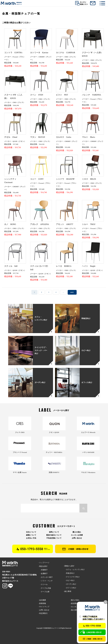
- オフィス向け (70, 588)
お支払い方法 (31, 538)
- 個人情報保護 (76, 610)
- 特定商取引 (43, 613)
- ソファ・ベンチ (46, 581)
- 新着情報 (42, 603)
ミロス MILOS (90, 179)
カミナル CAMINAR (66, 53)
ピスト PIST (63, 95)
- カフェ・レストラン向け (74, 570)
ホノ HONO (10, 224)
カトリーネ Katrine (39, 53)
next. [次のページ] (72, 292)
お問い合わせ (77, 538)
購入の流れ (77, 532)
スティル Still (11, 266)
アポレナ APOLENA (40, 224)
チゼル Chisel (11, 137)
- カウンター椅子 (46, 577)
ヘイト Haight (89, 266)
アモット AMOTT (65, 224)
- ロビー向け (69, 580)
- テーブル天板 (45, 588)
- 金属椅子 (43, 574)
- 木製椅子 (43, 570)
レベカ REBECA (64, 266)
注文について (31, 532)
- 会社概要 (42, 600)
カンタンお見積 (77, 535)
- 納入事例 (67, 591)
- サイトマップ (44, 607)
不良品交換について (54, 538)
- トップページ (44, 563)
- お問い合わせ (44, 610)
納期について (31, 535)
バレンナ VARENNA (92, 95)
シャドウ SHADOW (65, 179)
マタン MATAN (38, 137)
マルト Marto (89, 137)
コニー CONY (37, 179)
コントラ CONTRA (13, 53)
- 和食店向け (69, 573)
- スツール (43, 584)
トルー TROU (89, 224)
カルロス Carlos (64, 137)
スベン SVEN (37, 95)
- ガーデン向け (70, 584)
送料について (54, 532)
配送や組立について (54, 535)
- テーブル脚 (44, 592)
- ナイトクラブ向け (72, 577)
